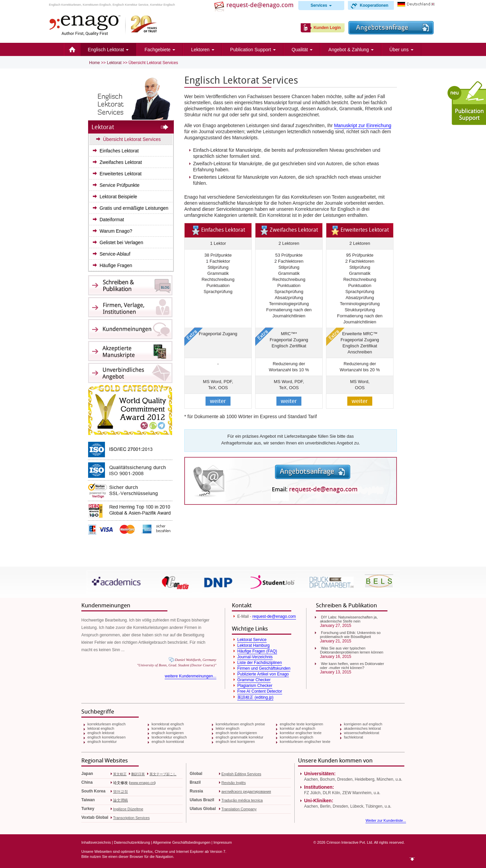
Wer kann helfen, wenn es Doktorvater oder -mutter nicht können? (352, 666)
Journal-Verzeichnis (255, 657)
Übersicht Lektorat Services (132, 139)
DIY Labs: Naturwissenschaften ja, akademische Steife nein (349, 619)
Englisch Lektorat (108, 50)
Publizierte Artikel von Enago (263, 674)
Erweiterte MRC (358, 334)
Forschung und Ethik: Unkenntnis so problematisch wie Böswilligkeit (350, 635)
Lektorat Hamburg (253, 645)
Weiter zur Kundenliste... (386, 820)
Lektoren (202, 50)
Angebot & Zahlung (351, 50)
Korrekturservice (312, 209)
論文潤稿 (120, 800)
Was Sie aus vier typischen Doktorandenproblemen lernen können (352, 650)
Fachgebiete (160, 50)
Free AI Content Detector (260, 691)
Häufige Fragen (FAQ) (257, 651)
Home (72, 50)
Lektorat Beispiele (118, 197)
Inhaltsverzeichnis (96, 842)
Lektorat (114, 63)
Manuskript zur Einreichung (363, 125)
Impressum (222, 842)
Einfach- (210, 150)
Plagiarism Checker (255, 686)
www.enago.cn (142, 783)
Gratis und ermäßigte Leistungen (134, 208)
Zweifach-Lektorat (212, 164)
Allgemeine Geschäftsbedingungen (182, 842)
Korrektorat (279, 215)
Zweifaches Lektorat (121, 162)
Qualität (302, 50)
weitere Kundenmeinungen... (191, 676)
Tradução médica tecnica (242, 800)
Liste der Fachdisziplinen (260, 663)
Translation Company (239, 809)
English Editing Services (241, 774)
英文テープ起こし (163, 774)
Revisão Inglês (234, 783)
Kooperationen (374, 5)
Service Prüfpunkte (119, 185)
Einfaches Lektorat (119, 151)
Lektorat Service (252, 640)
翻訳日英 (138, 774)
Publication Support (253, 50)
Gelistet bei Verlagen (121, 242)
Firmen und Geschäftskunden (264, 668)
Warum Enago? (116, 231)
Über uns (401, 50)
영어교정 (120, 791)
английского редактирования (246, 791)
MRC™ (288, 334)
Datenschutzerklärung (132, 842)
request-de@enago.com (274, 616)
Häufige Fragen (116, 265)
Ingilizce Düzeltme (128, 809)
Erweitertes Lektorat (121, 174)
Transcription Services (131, 818)
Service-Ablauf (115, 254)
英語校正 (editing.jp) (255, 697)
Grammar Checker (254, 680)
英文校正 (120, 774)
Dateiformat (112, 220)
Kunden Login (327, 28)
